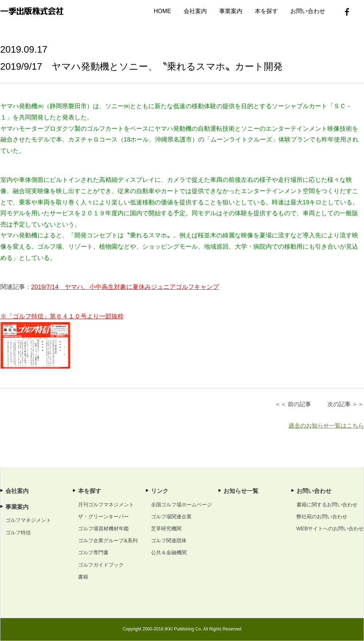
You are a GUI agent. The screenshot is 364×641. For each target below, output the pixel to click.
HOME (163, 11)
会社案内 (195, 11)
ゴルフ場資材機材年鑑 (103, 528)
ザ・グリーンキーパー (103, 517)
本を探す (266, 11)
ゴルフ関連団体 (169, 540)
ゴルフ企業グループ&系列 (108, 540)
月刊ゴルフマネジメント (106, 505)
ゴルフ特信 (18, 532)
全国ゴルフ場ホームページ (181, 505)
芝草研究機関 (166, 528)
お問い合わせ (308, 11)
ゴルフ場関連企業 (171, 517)
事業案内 (231, 11)
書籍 (83, 577)
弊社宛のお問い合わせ (322, 517)
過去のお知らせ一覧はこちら (326, 426)
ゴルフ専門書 (93, 552)
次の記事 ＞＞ (345, 404)
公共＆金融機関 (169, 552)
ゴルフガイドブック (101, 565)
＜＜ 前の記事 (293, 404)
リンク (160, 491)
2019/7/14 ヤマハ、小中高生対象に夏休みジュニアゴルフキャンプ (125, 287)
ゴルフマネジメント (28, 520)
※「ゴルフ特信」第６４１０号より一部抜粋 (62, 316)
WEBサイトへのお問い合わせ (330, 528)
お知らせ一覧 (241, 491)
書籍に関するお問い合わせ (327, 505)
